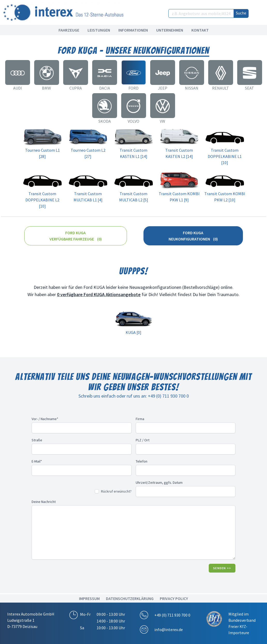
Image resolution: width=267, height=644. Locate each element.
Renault (221, 88)
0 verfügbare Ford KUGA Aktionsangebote (99, 294)
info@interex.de (169, 630)
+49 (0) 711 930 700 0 (172, 615)
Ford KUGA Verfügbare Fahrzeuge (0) (76, 236)
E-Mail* (37, 461)
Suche (241, 13)
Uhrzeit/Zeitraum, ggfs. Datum (159, 482)
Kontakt (200, 30)
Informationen (133, 30)
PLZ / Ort (143, 440)
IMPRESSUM (89, 598)
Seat (250, 88)
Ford (133, 88)
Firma (140, 419)
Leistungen (99, 30)
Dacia (105, 88)
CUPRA (76, 88)
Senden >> (222, 568)
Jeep (163, 88)
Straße (37, 440)
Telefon (142, 461)
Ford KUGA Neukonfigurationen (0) (193, 236)
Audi (18, 88)
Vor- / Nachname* (45, 419)
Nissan (192, 88)
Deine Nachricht (44, 502)
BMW (46, 88)
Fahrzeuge (69, 30)
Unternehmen (170, 30)
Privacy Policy (174, 598)
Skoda (105, 121)
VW (163, 121)
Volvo (133, 121)
